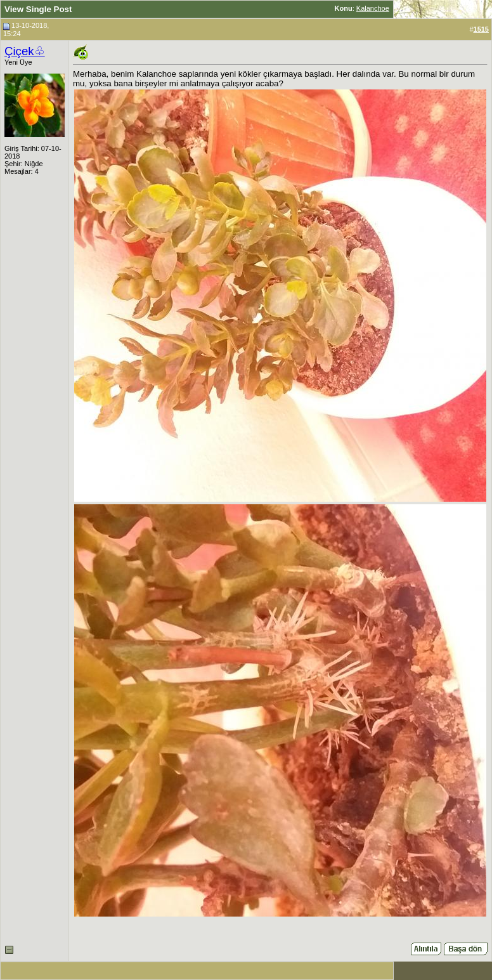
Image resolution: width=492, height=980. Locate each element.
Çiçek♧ (25, 51)
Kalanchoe (373, 8)
